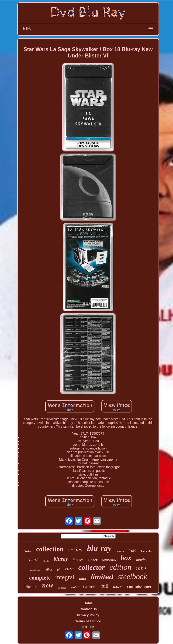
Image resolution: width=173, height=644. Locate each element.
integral (65, 577)
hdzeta (118, 587)
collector (92, 567)
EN (85, 627)
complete (40, 578)
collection (50, 549)
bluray (61, 559)
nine (141, 568)
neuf (34, 560)
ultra (83, 579)
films (49, 570)
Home (88, 603)
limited (102, 577)
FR (92, 627)
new (48, 585)
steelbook (133, 577)
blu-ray (99, 548)
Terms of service (88, 621)
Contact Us (88, 609)
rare (69, 569)
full (105, 586)
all (59, 570)
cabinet (90, 586)
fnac (132, 550)
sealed (75, 587)
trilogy (46, 561)
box (126, 558)
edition (120, 567)
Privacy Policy (88, 615)
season (120, 551)
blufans (31, 586)
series (75, 549)
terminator (36, 570)
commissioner (139, 587)
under (93, 560)
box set (78, 560)
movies (142, 560)
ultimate (62, 588)
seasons (109, 559)
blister (28, 551)
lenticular (147, 551)
